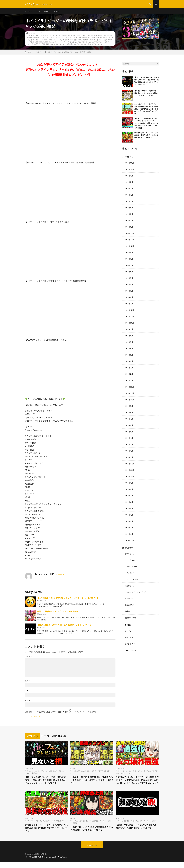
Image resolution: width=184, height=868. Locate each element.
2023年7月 (129, 342)
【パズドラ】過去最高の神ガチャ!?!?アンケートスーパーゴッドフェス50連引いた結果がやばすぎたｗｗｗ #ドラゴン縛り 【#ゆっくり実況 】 (146, 125)
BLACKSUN (40, 43)
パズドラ (37, 12)
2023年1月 (129, 380)
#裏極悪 (59, 826)
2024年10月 (129, 247)
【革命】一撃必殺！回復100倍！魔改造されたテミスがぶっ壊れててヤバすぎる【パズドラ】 (146, 95)
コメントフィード (131, 640)
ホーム (28, 12)
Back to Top (92, 851)
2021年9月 (129, 481)
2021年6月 (129, 500)
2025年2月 (129, 221)
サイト (28, 702)
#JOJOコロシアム (34, 37)
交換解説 (35, 46)
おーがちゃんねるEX (45, 772)
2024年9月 (129, 253)
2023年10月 (129, 323)
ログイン (128, 628)
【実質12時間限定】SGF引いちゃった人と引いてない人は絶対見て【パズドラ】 (137, 832)
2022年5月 (129, 430)
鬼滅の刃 (48, 12)
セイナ (127, 570)
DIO (47, 43)
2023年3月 (129, 367)
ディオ (100, 43)
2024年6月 (129, 272)
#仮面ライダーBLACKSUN (39, 41)
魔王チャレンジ (97, 46)
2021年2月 (129, 525)
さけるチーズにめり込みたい (133, 826)
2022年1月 (129, 455)
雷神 (126, 608)
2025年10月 (129, 171)
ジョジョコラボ (75, 43)
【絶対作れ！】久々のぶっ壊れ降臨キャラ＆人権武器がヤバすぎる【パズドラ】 (92, 834)
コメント (28, 658)
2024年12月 (129, 234)
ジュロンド (129, 564)
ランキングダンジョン (133, 589)
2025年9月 (129, 177)
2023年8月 (129, 335)
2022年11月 (129, 392)
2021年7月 (129, 493)
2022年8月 (129, 411)
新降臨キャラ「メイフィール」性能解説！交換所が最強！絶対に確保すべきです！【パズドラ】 (146, 137)
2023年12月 (129, 310)
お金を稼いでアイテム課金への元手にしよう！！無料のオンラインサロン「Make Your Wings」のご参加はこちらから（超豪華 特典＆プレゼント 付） (70, 71)
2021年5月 (129, 506)
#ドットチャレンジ (124, 772)
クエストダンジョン (60, 772)
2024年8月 (129, 259)
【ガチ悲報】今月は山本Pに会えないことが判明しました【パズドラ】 (68, 599)
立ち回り (77, 46)
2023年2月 (129, 373)
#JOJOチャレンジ (47, 37)
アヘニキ (81, 772)
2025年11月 (129, 164)
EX (63, 826)
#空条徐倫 (73, 41)
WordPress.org (130, 647)
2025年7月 (129, 190)
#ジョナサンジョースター (91, 39)
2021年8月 (129, 487)
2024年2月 (129, 297)
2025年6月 (129, 196)
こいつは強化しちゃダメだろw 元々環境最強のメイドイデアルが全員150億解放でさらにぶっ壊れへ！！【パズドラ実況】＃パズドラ (146, 110)
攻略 (51, 46)
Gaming (51, 43)
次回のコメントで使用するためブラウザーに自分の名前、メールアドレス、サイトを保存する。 (62, 713)
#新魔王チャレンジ (55, 41)
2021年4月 (129, 512)
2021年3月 (129, 519)
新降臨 (75, 828)
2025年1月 (129, 228)
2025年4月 (129, 209)
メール (28, 692)
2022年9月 (129, 405)
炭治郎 (58, 12)
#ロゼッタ (38, 826)
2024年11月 (129, 240)
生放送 (127, 602)
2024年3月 (129, 291)
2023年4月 (129, 361)
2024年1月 (129, 304)
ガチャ (127, 557)
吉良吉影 (42, 46)
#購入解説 (86, 41)
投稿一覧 (59, 576)
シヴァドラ (65, 43)
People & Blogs (32, 772)
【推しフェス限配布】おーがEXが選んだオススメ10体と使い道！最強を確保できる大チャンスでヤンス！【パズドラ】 (46, 782)
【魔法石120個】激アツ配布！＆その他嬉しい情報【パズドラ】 (65, 626)
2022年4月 (129, 436)
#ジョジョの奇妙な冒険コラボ (96, 37)
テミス (87, 772)
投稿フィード (130, 634)
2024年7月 (129, 266)
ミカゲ (127, 583)
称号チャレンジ (59, 46)
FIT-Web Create (41, 863)
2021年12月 (129, 462)
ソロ (96, 43)
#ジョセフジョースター (74, 39)
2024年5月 (129, 278)
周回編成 (35, 775)
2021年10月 (129, 474)
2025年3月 (129, 215)
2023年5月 (129, 354)
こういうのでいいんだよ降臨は (89, 826)
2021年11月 (129, 468)
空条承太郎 (69, 46)
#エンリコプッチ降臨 (60, 37)
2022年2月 (129, 449)
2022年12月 (129, 386)
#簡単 (80, 41)
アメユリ (129, 775)
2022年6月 (129, 424)
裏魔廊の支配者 (86, 46)
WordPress (63, 863)
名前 (27, 682)
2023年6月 (129, 348)
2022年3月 (129, 443)
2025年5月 (129, 202)
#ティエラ (30, 826)
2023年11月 (129, 316)
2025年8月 (129, 183)
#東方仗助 (66, 41)
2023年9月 (129, 329)
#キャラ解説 (72, 37)
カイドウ (58, 43)
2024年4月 (129, 285)
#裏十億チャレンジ (49, 826)
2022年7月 (129, 418)
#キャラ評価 (81, 37)
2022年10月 (129, 399)
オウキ (127, 551)
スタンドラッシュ (87, 43)
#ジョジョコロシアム (58, 39)
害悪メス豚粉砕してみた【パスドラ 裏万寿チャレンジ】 (62, 613)
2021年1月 (129, 531)
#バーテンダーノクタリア (140, 772)
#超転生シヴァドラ (96, 41)
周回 (47, 46)
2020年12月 (129, 538)
